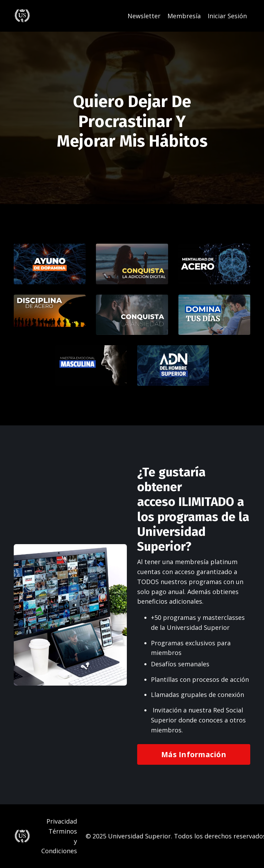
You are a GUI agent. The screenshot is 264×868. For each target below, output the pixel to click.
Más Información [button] (194, 754)
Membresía (184, 16)
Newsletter (144, 16)
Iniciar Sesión (227, 16)
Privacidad (62, 821)
